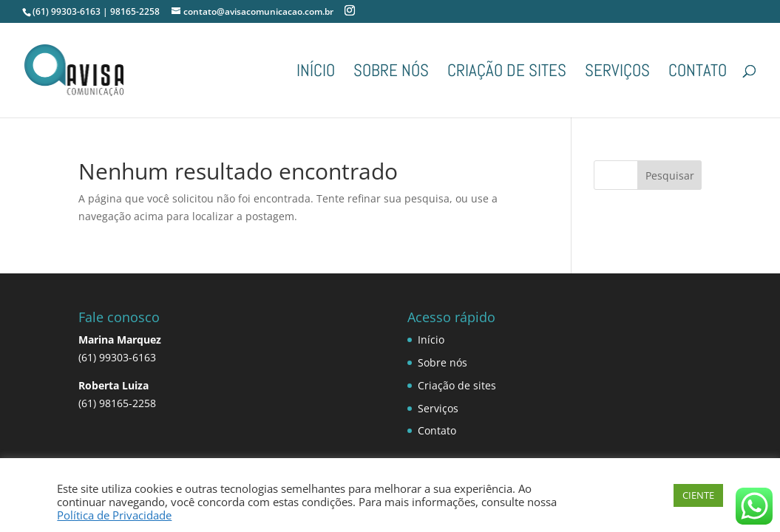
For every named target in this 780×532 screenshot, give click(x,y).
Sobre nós (391, 73)
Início (316, 73)
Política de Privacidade (114, 515)
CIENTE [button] (698, 495)
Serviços (617, 73)
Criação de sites (507, 73)
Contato (698, 73)
